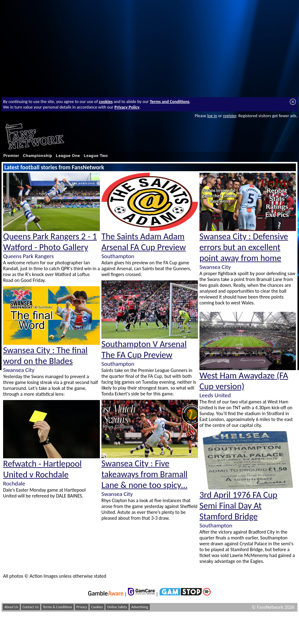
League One (68, 156)
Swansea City (19, 370)
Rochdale (14, 483)
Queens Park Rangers (28, 256)
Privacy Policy (127, 107)
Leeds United (215, 395)
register (229, 116)
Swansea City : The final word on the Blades (45, 356)
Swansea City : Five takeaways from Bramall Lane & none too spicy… (144, 474)
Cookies (97, 607)
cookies (106, 101)
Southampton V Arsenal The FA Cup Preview (144, 349)
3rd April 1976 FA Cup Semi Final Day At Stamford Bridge (238, 506)
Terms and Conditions (170, 101)
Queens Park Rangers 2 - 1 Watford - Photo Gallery (50, 242)
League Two (96, 156)
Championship (37, 156)
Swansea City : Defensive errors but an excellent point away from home (244, 247)
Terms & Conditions (57, 607)
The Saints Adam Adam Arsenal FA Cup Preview (144, 242)
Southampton (118, 256)
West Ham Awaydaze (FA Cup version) (244, 381)
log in (212, 116)
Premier (11, 156)
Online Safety (117, 607)
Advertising (140, 607)
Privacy (82, 607)
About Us (11, 607)
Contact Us (31, 607)
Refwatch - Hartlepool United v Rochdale (42, 469)
